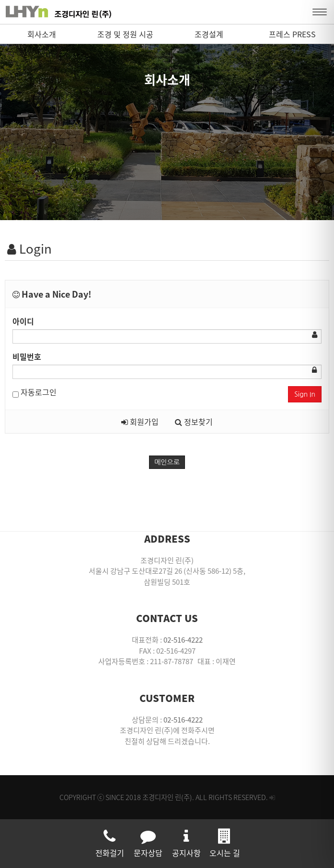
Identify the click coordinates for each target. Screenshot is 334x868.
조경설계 (209, 34)
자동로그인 (35, 392)
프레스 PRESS (292, 34)
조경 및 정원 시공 (125, 34)
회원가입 (140, 422)
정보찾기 (194, 422)
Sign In (305, 394)
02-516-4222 (183, 640)
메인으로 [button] (167, 462)
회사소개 (42, 34)
